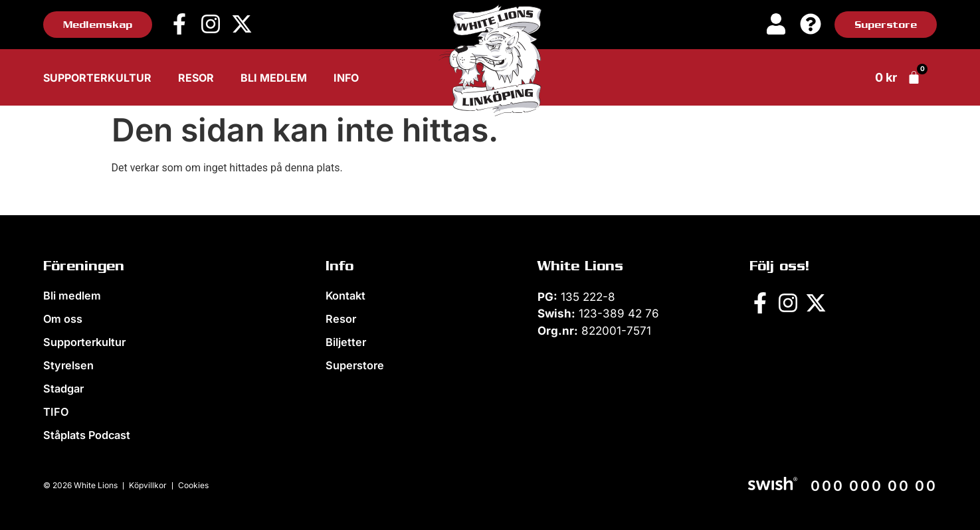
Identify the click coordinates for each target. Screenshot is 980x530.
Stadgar (63, 389)
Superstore (354, 365)
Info (346, 78)
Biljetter (345, 342)
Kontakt (345, 296)
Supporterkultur (97, 78)
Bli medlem (274, 78)
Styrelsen (67, 365)
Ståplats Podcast (86, 435)
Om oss (62, 319)
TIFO (55, 412)
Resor (196, 78)
